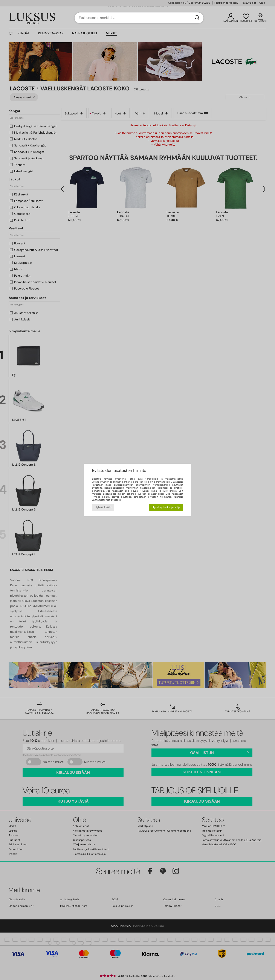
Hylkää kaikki (103, 507)
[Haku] (197, 18)
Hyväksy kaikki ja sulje (166, 507)
